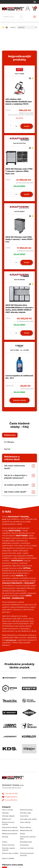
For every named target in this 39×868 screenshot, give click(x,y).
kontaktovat (11, 640)
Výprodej (5, 813)
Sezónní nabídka (8, 858)
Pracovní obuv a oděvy (10, 853)
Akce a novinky (7, 810)
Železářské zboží (26, 842)
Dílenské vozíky (26, 813)
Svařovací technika (27, 848)
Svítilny (5, 842)
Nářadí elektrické (26, 830)
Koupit (27, 126)
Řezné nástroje (25, 827)
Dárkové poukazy (26, 810)
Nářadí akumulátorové (10, 830)
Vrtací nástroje (25, 822)
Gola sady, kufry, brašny (28, 819)
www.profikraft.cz (11, 800)
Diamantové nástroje (10, 827)
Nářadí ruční (7, 819)
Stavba (23, 834)
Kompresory (24, 845)
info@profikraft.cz (11, 797)
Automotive (24, 816)
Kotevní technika (8, 845)
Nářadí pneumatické (10, 834)
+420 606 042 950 (11, 794)
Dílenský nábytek (8, 816)
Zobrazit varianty (19, 400)
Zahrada (5, 837)
